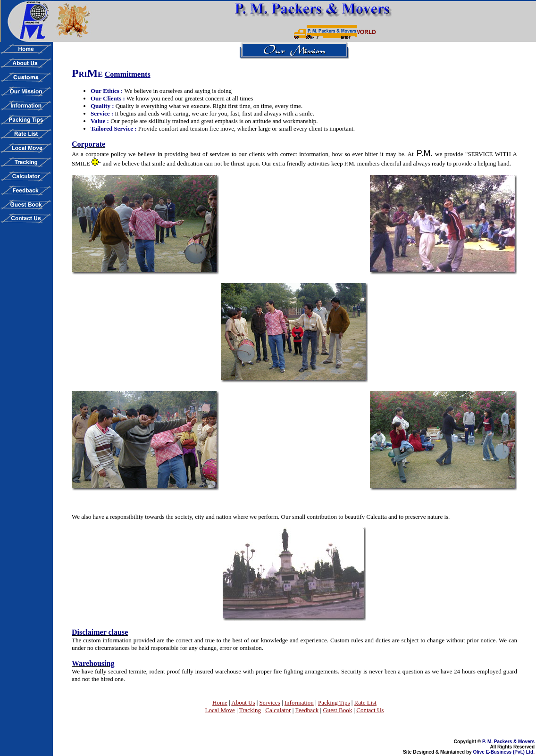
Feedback (307, 710)
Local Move (220, 710)
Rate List (365, 702)
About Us (243, 702)
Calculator (278, 710)
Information (299, 702)
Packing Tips (334, 702)
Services (270, 702)
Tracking (250, 710)
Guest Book (337, 710)
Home (220, 702)
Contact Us (370, 710)
